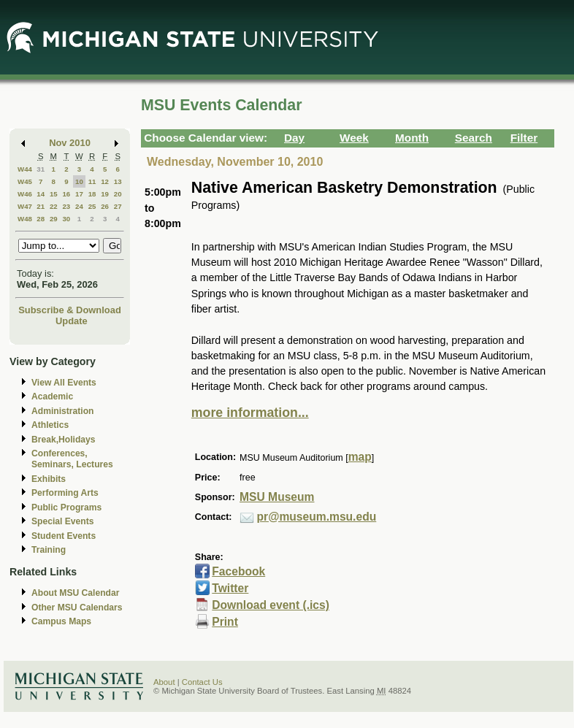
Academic (52, 396)
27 (118, 206)
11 (92, 181)
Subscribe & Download (70, 310)
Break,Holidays (64, 440)
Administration (62, 411)
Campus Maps (61, 621)
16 (66, 194)
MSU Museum (277, 497)
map (360, 457)
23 (66, 206)
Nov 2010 (70, 143)
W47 (25, 206)
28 (41, 219)
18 (92, 194)
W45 (25, 181)
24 (79, 206)
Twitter (230, 588)
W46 (25, 194)
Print (225, 622)
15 (54, 194)
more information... (250, 413)
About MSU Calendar (75, 593)
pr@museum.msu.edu (317, 517)
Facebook (238, 571)
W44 (25, 169)
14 (41, 194)
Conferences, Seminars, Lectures (72, 459)
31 (41, 169)
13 (118, 181)
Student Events (64, 536)
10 (79, 181)
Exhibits (49, 479)
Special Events (62, 521)
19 (105, 194)
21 (41, 206)
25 (92, 206)
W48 (25, 219)
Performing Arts (65, 493)
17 (79, 194)
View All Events (64, 383)
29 (54, 219)
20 (118, 194)
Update (72, 321)
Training (49, 550)
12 (105, 181)
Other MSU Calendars (77, 608)
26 (105, 206)
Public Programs (66, 507)
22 (54, 206)
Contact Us (202, 682)
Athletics (50, 425)
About (164, 682)
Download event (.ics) (271, 605)
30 (66, 219)
